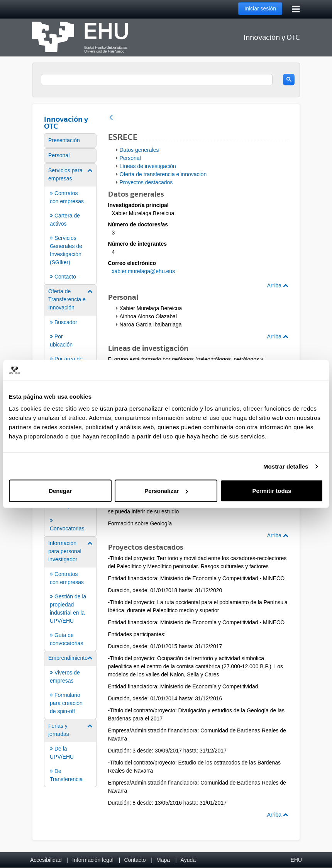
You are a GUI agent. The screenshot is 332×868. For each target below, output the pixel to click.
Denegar (60, 491)
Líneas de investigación (148, 166)
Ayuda (188, 860)
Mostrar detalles (286, 466)
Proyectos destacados (146, 182)
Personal (130, 158)
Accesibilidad (46, 860)
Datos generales (139, 150)
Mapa (163, 860)
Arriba (278, 285)
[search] (157, 80)
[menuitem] (70, 140)
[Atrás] (111, 118)
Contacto (135, 860)
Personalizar (166, 491)
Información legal (93, 860)
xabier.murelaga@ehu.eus (144, 271)
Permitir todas (272, 491)
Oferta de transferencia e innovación (163, 174)
